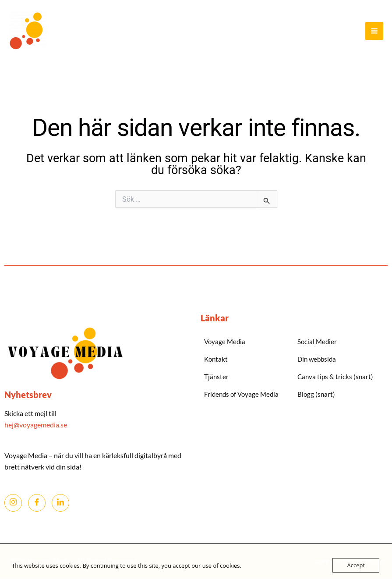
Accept (356, 565)
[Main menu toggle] (374, 31)
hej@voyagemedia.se (36, 425)
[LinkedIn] (60, 503)
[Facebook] (37, 503)
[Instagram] (13, 503)
